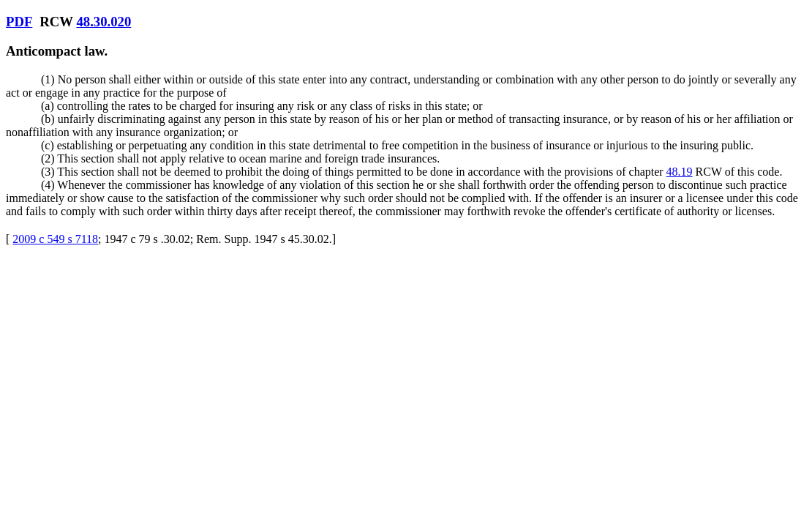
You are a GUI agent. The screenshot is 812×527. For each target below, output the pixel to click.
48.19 (680, 172)
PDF (19, 22)
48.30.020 (104, 22)
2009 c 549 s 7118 (55, 239)
